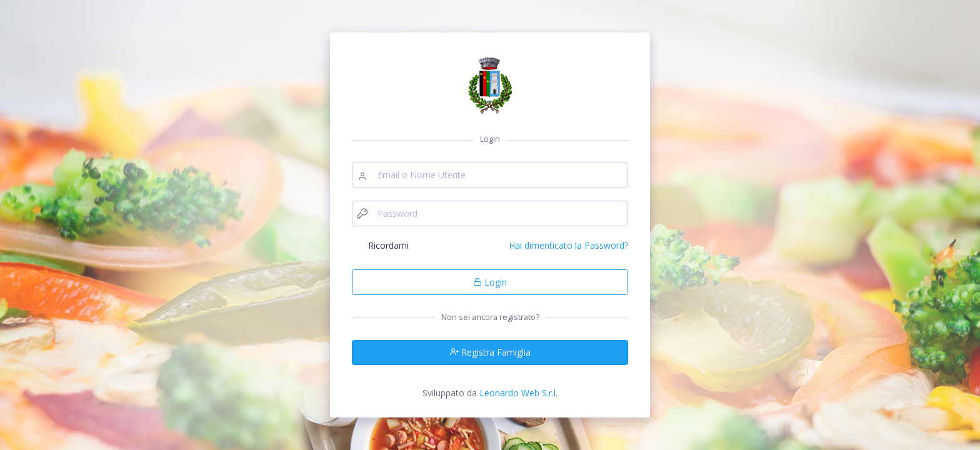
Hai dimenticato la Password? (568, 245)
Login (490, 282)
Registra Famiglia (490, 352)
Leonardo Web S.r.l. (518, 393)
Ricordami (388, 245)
